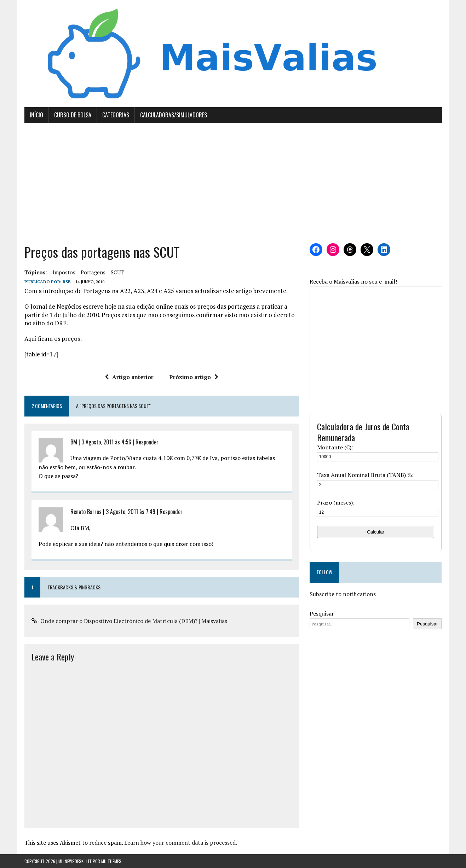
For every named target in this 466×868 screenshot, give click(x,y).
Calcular (376, 532)
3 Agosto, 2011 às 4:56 (106, 442)
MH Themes (111, 861)
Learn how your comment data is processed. (181, 843)
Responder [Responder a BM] (147, 442)
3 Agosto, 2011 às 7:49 (131, 512)
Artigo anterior (129, 377)
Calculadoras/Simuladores (174, 115)
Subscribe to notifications (343, 594)
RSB (67, 282)
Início (36, 115)
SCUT (117, 272)
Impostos (64, 272)
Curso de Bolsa (73, 115)
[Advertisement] (233, 183)
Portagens (93, 272)
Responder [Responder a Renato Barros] (171, 512)
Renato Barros (86, 512)
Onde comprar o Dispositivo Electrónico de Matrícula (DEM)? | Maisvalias (134, 621)
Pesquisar (322, 613)
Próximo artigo (194, 377)
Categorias (116, 115)
